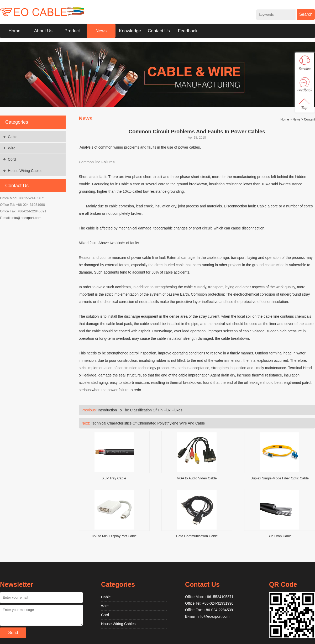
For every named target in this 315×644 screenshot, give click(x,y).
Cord (12, 159)
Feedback (188, 31)
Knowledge (130, 31)
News (101, 31)
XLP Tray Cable (114, 478)
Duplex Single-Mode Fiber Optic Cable (280, 478)
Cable (13, 137)
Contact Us (159, 31)
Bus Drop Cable (280, 536)
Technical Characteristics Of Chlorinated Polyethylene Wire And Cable (148, 423)
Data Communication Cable (197, 536)
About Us (43, 31)
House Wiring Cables (25, 171)
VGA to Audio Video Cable (197, 478)
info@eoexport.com (26, 218)
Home (14, 31)
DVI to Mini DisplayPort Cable (114, 536)
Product (72, 31)
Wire (12, 148)
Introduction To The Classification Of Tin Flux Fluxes (140, 410)
